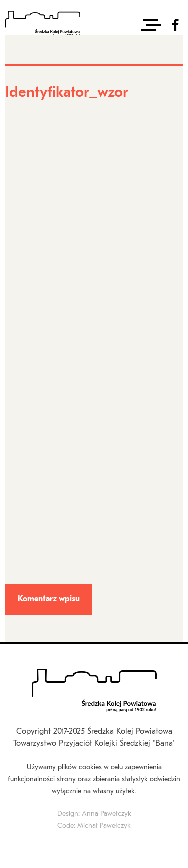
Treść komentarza (34, 430)
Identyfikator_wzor (37, 123)
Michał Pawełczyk (104, 826)
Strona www (23, 366)
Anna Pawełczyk (107, 814)
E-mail (17, 301)
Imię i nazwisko (31, 236)
